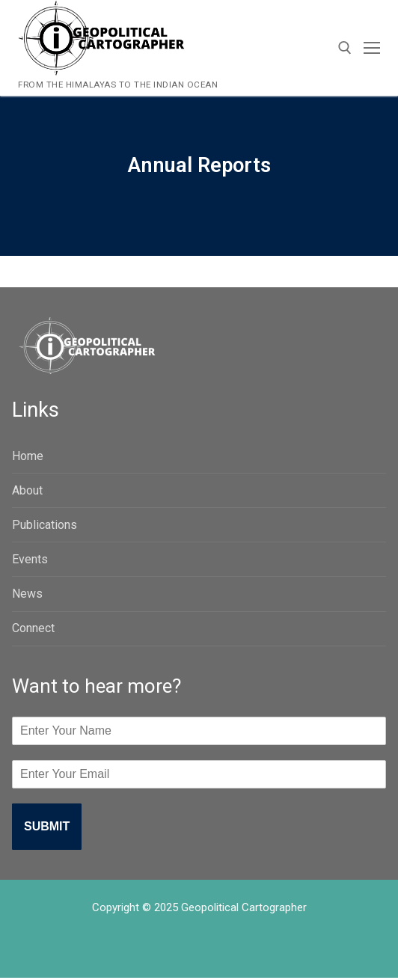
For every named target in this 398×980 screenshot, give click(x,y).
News (27, 594)
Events (30, 559)
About (27, 490)
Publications (45, 525)
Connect (33, 628)
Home (28, 456)
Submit (47, 826)
